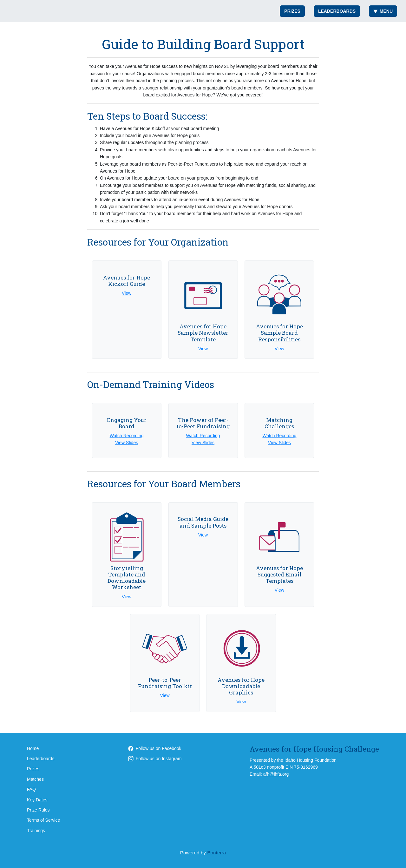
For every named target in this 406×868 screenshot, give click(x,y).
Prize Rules (38, 810)
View (127, 293)
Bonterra (216, 853)
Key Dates (37, 800)
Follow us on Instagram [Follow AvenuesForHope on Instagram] (155, 759)
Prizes (292, 11)
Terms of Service (43, 820)
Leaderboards (337, 11)
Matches (35, 779)
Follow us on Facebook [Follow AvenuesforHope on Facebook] (155, 748)
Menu (383, 11)
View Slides (127, 443)
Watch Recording (127, 436)
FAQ (31, 789)
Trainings (36, 831)
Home (33, 748)
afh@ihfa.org (276, 774)
